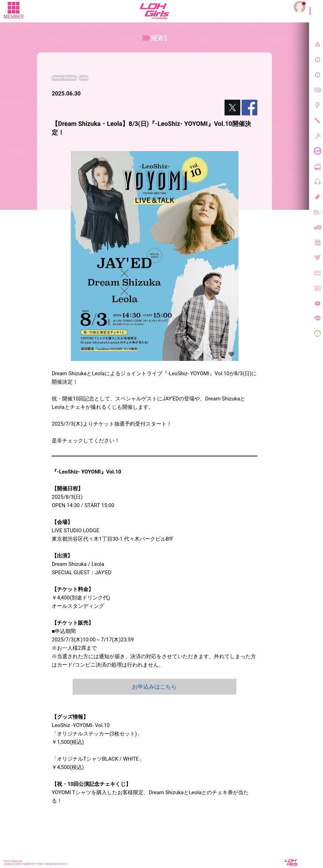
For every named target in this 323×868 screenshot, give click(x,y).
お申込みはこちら (154, 687)
